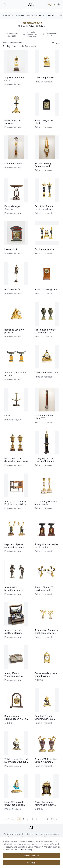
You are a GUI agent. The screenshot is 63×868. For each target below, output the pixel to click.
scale (7, 413)
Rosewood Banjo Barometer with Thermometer (44, 163)
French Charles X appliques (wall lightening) (44, 587)
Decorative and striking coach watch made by (15, 716)
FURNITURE (8, 13)
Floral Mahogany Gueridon (13, 205)
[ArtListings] (32, 825)
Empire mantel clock (45, 246)
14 (47, 816)
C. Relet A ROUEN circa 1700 (44, 414)
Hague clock (11, 246)
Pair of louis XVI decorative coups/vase (16, 457)
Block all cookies (32, 856)
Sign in (51, 4)
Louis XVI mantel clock (47, 370)
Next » (54, 816)
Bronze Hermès (12, 287)
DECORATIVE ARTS (36, 13)
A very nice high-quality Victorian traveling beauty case (16, 630)
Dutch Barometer (13, 161)
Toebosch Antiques (32, 20)
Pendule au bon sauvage (12, 119)
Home (5, 40)
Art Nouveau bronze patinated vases (45, 328)
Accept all (31, 863)
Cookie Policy (26, 850)
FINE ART (20, 13)
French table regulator (46, 287)
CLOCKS (51, 13)
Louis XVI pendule (44, 75)
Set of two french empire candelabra (45, 205)
